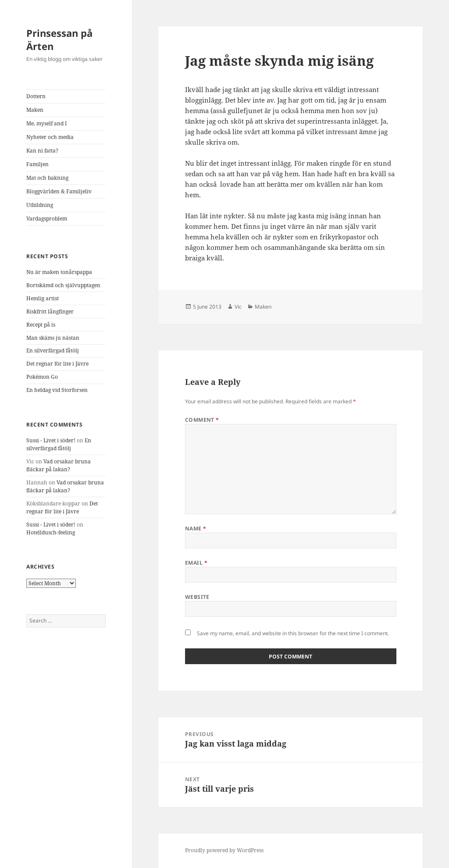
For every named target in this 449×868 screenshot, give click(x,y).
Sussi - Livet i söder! (51, 440)
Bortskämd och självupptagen (63, 285)
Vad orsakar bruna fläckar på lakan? (59, 465)
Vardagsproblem (47, 219)
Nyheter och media (50, 137)
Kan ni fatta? (42, 151)
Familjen (37, 164)
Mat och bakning (47, 178)
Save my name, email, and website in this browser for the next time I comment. (293, 633)
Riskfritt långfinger (50, 311)
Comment (202, 420)
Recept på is (41, 325)
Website (197, 597)
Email (196, 563)
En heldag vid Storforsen (57, 390)
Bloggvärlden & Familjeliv (59, 191)
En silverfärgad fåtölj (53, 350)
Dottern (36, 96)
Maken (35, 110)
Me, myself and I (46, 123)
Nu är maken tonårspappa (59, 272)
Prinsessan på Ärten (59, 39)
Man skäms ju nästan (53, 338)
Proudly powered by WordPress (224, 850)
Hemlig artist (43, 298)
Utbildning (40, 205)
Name (196, 528)
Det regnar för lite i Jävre (57, 364)
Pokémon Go (42, 377)
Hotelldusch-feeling (51, 532)
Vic (238, 307)
